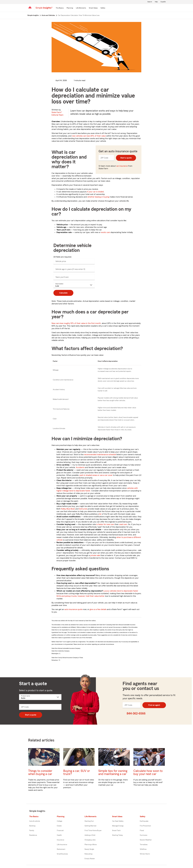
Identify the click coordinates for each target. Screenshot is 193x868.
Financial (60, 831)
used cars (123, 524)
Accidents (80, 467)
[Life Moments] (81, 8)
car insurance (122, 166)
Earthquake (144, 821)
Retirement (61, 849)
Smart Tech (116, 831)
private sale (95, 555)
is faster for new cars (105, 524)
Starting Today (117, 835)
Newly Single (89, 849)
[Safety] (103, 8)
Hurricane (144, 835)
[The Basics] (60, 8)
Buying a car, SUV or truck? (77, 773)
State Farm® (57, 114)
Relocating (88, 854)
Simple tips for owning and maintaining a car (113, 773)
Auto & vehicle (35, 821)
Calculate (63, 293)
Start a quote (126, 158)
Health (59, 835)
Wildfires (143, 849)
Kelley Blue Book (68, 509)
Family (32, 831)
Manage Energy (118, 826)
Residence (33, 835)
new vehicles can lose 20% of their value (89, 136)
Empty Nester (90, 859)
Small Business (62, 854)
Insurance (60, 840)
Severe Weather (146, 840)
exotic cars (106, 232)
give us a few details (98, 609)
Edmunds (83, 509)
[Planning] (70, 8)
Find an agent (154, 705)
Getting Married (90, 826)
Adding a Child (90, 835)
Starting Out (89, 821)
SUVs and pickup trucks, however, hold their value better (80, 596)
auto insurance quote (73, 609)
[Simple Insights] (44, 9)
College (60, 821)
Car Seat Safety (118, 821)
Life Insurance (62, 845)
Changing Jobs (90, 840)
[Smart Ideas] (93, 8)
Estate (59, 826)
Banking (32, 826)
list (100, 514)
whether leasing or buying (98, 197)
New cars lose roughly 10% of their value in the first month (76, 323)
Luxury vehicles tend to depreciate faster (121, 591)
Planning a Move (91, 845)
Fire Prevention (145, 826)
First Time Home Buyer (93, 831)
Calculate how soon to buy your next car (148, 773)
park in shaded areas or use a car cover (96, 475)
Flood (142, 831)
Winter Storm (145, 854)
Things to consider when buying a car (40, 773)
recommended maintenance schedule (100, 455)
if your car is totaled (95, 192)
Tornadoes (144, 845)
